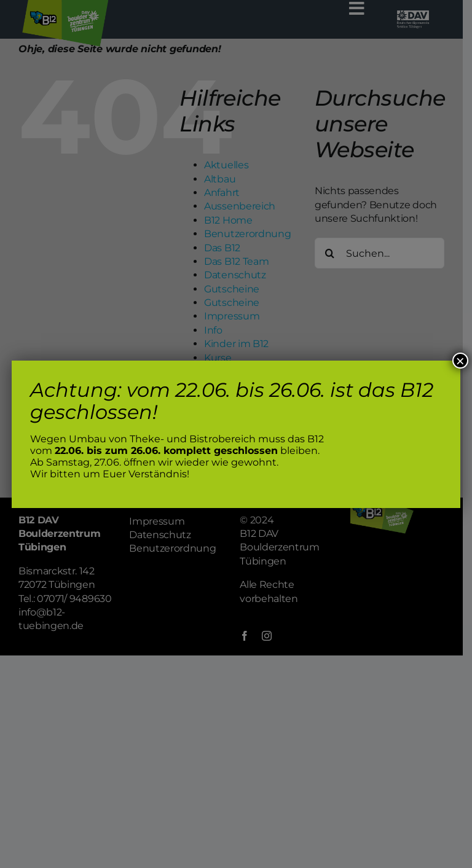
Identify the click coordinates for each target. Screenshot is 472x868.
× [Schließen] (460, 361)
